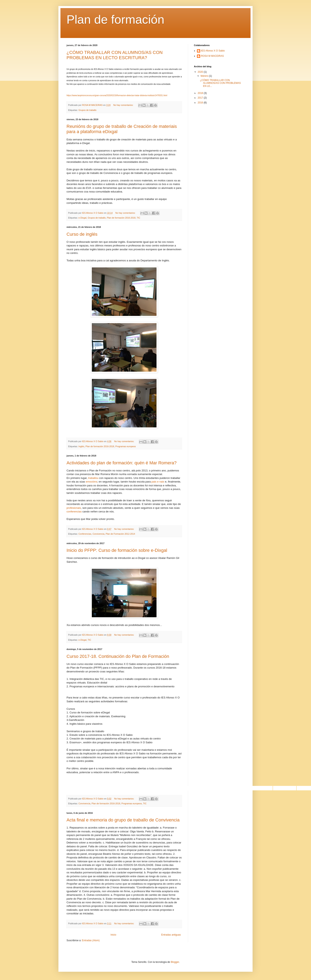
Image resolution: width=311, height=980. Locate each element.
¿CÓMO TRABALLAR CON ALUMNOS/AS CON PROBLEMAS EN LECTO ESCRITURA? (115, 55)
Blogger (175, 962)
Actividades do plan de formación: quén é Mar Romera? (122, 463)
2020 (201, 72)
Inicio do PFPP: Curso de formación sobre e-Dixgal (117, 550)
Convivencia (99, 534)
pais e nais (158, 482)
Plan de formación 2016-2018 (121, 218)
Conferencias (85, 534)
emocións (91, 482)
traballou (93, 478)
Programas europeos (126, 446)
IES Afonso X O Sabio (213, 51)
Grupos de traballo (87, 110)
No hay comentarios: (124, 105)
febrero (205, 76)
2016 (201, 103)
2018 (201, 93)
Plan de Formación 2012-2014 (120, 534)
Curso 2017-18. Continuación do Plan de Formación (118, 656)
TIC (138, 218)
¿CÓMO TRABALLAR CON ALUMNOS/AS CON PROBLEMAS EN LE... (220, 83)
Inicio (113, 935)
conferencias (74, 512)
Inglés (81, 446)
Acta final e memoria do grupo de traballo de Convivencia (123, 820)
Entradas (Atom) (91, 940)
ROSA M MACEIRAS (212, 56)
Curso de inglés (82, 234)
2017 (201, 98)
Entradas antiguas (171, 935)
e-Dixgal (83, 218)
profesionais (74, 508)
